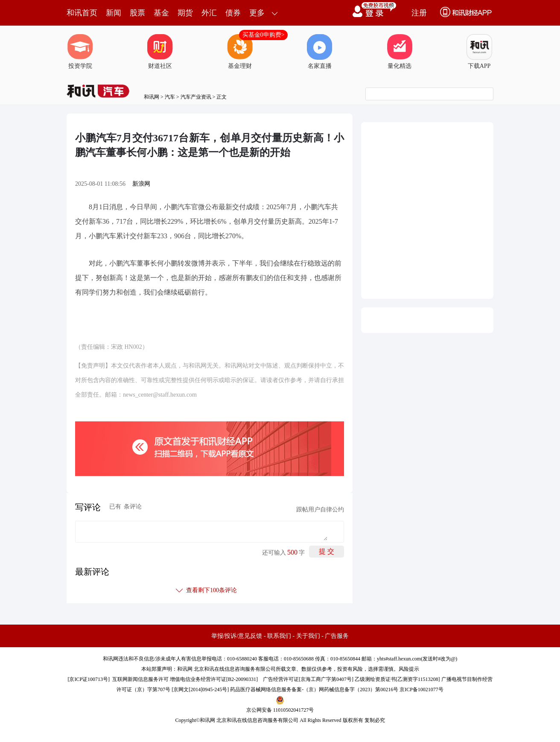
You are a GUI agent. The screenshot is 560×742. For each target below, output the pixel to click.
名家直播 (320, 52)
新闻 (114, 13)
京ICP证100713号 (89, 679)
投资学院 (80, 52)
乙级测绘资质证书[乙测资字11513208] (397, 679)
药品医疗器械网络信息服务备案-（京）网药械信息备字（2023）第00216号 (314, 689)
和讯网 (152, 97)
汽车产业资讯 (196, 97)
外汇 (209, 13)
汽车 (170, 97)
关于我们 (308, 636)
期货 (185, 13)
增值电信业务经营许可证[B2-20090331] (214, 679)
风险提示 (409, 669)
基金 (161, 13)
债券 (233, 13)
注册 (419, 13)
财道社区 (160, 52)
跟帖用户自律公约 (320, 510)
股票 (137, 13)
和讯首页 (82, 13)
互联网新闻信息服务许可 (140, 679)
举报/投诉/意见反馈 (237, 636)
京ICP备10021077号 (421, 689)
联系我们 (279, 636)
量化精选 (400, 52)
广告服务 (337, 636)
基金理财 (240, 52)
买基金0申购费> (264, 35)
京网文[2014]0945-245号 (200, 689)
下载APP (479, 52)
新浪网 (141, 184)
